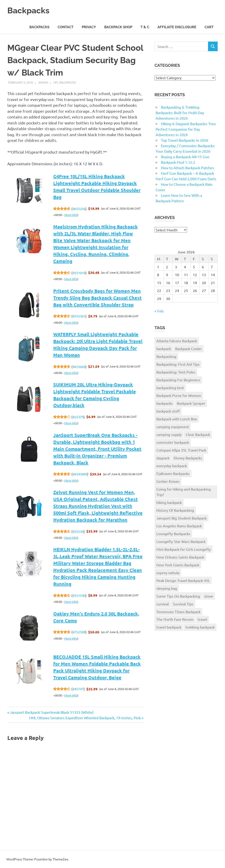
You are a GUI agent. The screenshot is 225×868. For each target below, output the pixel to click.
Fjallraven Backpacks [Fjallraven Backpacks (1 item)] (173, 473)
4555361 (79, 316)
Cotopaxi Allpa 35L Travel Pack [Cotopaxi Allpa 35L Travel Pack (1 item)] (181, 450)
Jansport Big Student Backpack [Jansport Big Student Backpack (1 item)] (181, 518)
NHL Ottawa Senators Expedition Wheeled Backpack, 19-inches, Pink (85, 718)
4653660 (79, 367)
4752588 (79, 632)
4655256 (79, 209)
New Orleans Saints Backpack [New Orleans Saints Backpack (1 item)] (180, 557)
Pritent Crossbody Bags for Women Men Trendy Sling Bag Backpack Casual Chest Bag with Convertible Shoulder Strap (97, 298)
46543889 (80, 474)
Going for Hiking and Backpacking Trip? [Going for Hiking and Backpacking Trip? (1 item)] (184, 492)
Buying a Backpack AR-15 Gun (185, 157)
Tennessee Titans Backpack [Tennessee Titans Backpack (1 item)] (178, 612)
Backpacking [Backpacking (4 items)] (166, 356)
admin (43, 82)
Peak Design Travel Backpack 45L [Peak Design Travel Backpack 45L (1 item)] (183, 580)
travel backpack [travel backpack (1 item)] (169, 627)
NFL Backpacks (65, 82)
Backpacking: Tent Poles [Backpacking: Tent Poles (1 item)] (176, 372)
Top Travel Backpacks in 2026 (185, 140)
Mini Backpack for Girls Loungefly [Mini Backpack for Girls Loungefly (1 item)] (184, 549)
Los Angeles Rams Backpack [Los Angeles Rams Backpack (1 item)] (179, 526)
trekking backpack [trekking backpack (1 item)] (200, 627)
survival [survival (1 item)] (163, 604)
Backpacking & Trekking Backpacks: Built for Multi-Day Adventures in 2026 (180, 112)
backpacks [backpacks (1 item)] (165, 403)
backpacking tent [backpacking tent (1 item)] (170, 388)
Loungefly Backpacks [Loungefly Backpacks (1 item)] (173, 534)
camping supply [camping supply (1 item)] (169, 434)
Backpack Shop (118, 27)
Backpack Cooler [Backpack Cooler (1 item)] (188, 348)
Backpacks (30, 10)
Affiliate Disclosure (177, 27)
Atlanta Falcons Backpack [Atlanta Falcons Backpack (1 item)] (177, 341)
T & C (145, 27)
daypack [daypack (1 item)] (163, 458)
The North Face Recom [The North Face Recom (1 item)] (175, 619)
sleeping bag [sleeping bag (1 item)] (167, 588)
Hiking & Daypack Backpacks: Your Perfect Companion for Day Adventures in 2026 (186, 129)
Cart (209, 27)
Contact (66, 27)
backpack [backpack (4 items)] (164, 348)
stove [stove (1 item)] (209, 596)
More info (71, 215)
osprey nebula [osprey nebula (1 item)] (168, 573)
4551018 (79, 273)
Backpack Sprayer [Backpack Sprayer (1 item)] (191, 403)
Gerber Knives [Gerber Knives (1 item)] (168, 481)
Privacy (89, 27)
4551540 (79, 595)
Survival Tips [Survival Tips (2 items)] (183, 604)
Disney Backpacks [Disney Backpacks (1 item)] (188, 458)
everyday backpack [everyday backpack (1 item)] (172, 466)
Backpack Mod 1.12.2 (178, 162)
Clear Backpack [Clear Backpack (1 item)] (198, 434)
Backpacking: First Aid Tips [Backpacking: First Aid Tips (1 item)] (178, 364)
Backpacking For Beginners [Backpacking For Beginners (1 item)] (178, 380)
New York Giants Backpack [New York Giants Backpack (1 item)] (178, 565)
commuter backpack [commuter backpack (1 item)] (173, 442)
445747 (78, 689)
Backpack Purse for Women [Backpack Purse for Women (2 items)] (179, 395)
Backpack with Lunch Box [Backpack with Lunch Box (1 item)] (177, 419)
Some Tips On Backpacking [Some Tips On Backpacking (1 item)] (178, 596)
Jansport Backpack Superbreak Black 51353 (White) (52, 712)
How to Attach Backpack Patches (187, 168)
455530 (78, 531)
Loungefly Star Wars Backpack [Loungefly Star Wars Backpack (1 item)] (181, 541)
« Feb (159, 311)
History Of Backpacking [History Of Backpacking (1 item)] (175, 510)
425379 (78, 417)
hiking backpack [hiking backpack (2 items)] (169, 502)
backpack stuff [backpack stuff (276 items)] (168, 411)
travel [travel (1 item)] (202, 619)
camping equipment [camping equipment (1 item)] (173, 427)
